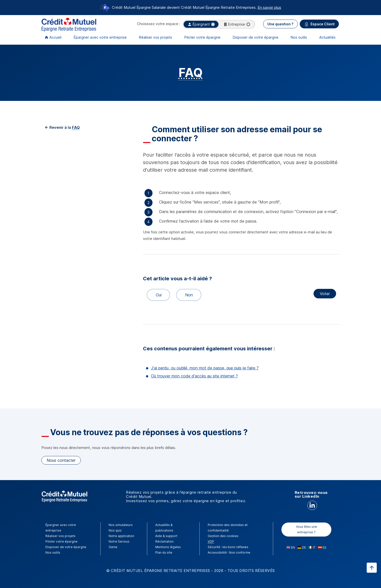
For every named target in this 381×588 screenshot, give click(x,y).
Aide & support (166, 536)
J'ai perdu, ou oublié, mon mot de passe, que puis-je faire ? (205, 368)
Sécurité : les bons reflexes (228, 547)
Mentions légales (168, 547)
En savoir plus (269, 7)
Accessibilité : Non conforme (229, 552)
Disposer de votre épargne (256, 37)
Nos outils (299, 37)
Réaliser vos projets (156, 37)
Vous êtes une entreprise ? (307, 529)
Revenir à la (64, 127)
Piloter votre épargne (202, 37)
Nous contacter (61, 460)
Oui (156, 295)
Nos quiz (115, 530)
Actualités (327, 37)
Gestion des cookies (223, 536)
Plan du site (164, 552)
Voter (325, 294)
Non (187, 295)
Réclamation (164, 541)
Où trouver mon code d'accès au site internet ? (194, 376)
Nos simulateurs (121, 525)
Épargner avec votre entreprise (100, 37)
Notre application (121, 536)
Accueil (55, 37)
